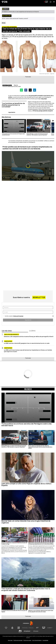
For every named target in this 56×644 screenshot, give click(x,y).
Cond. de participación (37, 640)
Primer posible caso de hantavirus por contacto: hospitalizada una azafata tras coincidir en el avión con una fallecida (27, 148)
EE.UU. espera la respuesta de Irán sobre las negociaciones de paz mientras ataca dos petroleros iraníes (40, 447)
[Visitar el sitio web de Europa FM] (50, 628)
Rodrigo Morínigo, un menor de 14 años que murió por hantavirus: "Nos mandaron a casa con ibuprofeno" (14, 446)
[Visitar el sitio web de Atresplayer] (28, 631)
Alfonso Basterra (24, 1)
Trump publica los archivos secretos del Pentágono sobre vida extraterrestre (27, 425)
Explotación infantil (12, 335)
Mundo (28, 389)
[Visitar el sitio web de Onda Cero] (44, 628)
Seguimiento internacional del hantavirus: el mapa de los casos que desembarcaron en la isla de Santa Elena (41, 543)
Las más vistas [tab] (7, 331)
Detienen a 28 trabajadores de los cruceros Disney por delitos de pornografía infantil (29, 336)
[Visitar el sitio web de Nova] (25, 628)
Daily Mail (44, 99)
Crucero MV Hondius (12, 1)
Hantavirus (4, 1)
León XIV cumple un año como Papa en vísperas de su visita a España (26, 485)
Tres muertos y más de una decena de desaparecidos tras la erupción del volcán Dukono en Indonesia (26, 589)
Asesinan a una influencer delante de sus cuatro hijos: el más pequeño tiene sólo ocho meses (41, 611)
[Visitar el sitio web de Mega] (31, 628)
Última (47, 4)
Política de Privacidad (18, 316)
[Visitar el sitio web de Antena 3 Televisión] (6, 628)
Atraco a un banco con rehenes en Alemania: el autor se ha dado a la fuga (14, 543)
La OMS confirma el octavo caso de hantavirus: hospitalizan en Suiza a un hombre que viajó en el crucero (28, 351)
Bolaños (18, 1)
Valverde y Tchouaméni (47, 1)
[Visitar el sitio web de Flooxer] (36, 631)
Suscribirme (28, 320)
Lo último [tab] (32, 331)
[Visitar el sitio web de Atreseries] (37, 628)
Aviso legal (10, 640)
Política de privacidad (18, 640)
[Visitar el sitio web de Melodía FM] (20, 631)
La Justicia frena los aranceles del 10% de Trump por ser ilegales (14, 611)
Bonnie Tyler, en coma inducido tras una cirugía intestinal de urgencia (26, 522)
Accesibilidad (45, 640)
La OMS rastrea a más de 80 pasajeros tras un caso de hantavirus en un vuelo (27, 343)
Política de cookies (27, 640)
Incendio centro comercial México (35, 1)
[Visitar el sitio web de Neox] (19, 628)
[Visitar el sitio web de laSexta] (12, 628)
